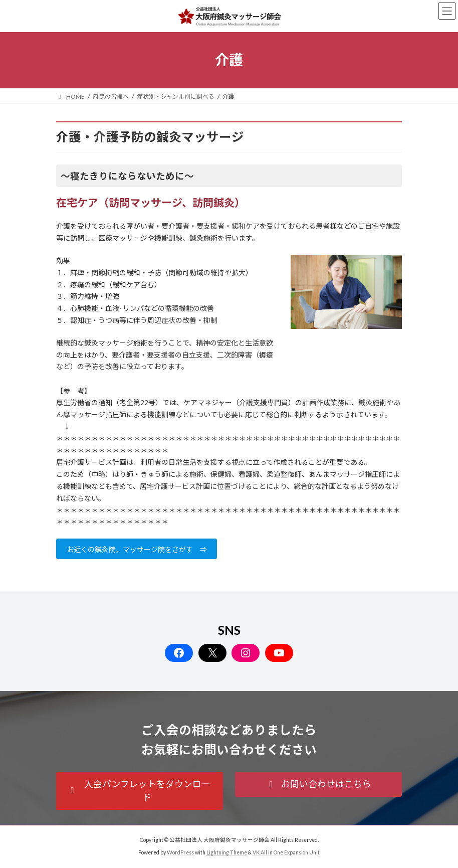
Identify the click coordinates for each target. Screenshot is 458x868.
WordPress (180, 852)
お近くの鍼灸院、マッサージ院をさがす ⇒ (137, 549)
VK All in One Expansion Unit (286, 852)
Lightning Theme (227, 852)
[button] (140, 791)
